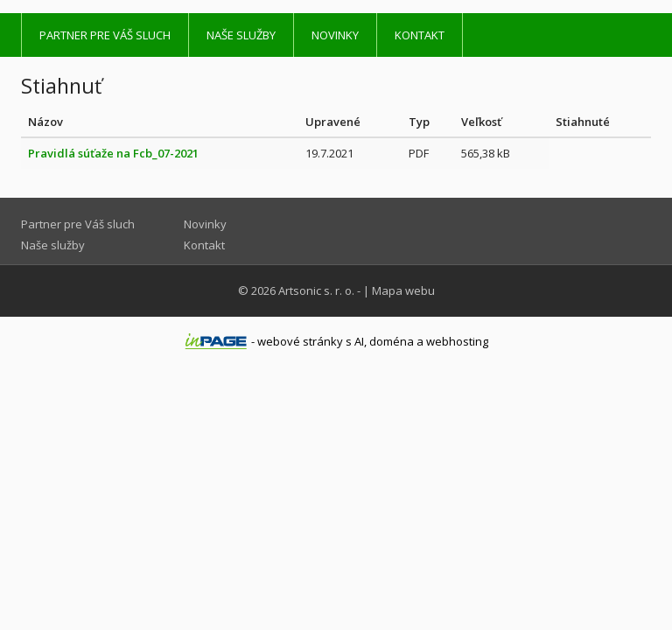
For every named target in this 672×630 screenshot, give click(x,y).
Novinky (335, 35)
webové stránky (300, 341)
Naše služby (241, 35)
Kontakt (420, 35)
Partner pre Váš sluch (105, 35)
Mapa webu (403, 290)
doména (392, 341)
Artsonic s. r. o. (316, 290)
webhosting (457, 341)
